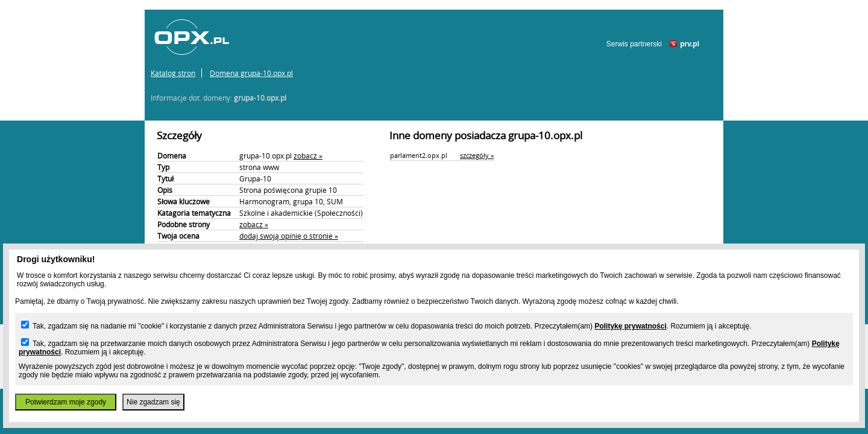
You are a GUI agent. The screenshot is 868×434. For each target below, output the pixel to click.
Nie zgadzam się (153, 402)
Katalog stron (173, 73)
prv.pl (690, 44)
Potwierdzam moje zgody (66, 402)
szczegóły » (477, 155)
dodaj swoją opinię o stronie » (289, 236)
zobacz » (308, 156)
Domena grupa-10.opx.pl (251, 73)
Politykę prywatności (630, 326)
